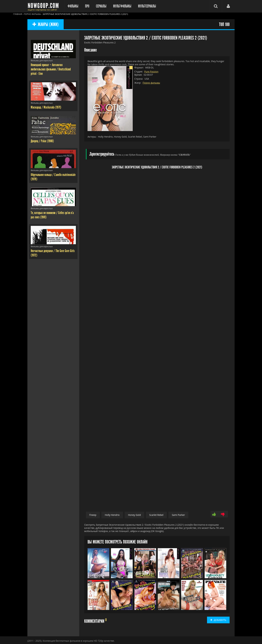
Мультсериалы (147, 6)
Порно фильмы (151, 83)
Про (87, 6)
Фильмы (73, 6)
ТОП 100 (224, 25)
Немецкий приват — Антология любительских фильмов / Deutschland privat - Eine (51, 69)
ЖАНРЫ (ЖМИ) (46, 25)
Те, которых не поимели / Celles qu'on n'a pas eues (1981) (52, 215)
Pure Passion (151, 72)
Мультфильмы (122, 6)
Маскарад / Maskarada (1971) (46, 107)
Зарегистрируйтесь (102, 154)
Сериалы (101, 6)
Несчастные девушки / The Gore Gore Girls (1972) (53, 253)
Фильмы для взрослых (42, 61)
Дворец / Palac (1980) (42, 141)
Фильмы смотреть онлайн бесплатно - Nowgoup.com (44, 6)
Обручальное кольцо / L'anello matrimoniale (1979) (53, 177)
